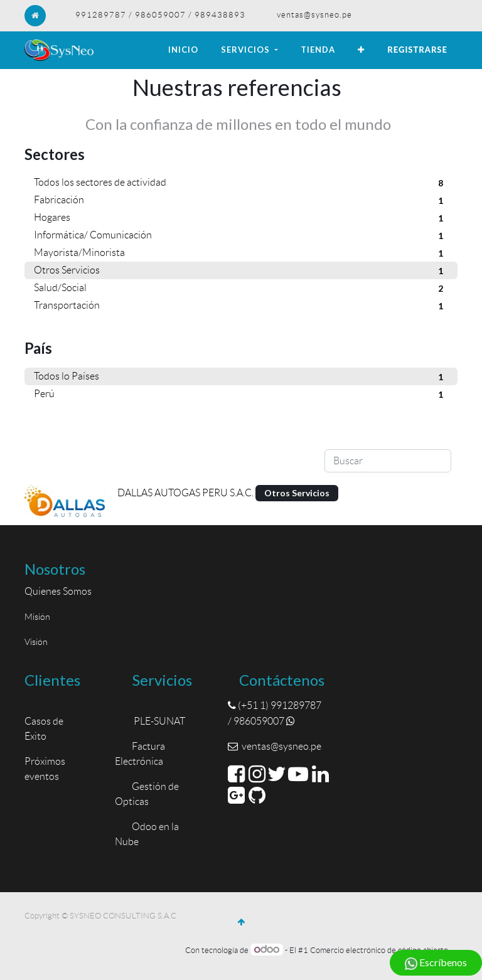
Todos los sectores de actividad (241, 183)
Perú (241, 395)
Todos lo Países (241, 377)
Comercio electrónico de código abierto (379, 950)
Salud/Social (241, 289)
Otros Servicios (241, 271)
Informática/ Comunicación (241, 236)
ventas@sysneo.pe (314, 15)
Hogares (241, 218)
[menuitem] (183, 50)
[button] (361, 50)
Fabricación (241, 201)
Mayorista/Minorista (241, 253)
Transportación (241, 306)
